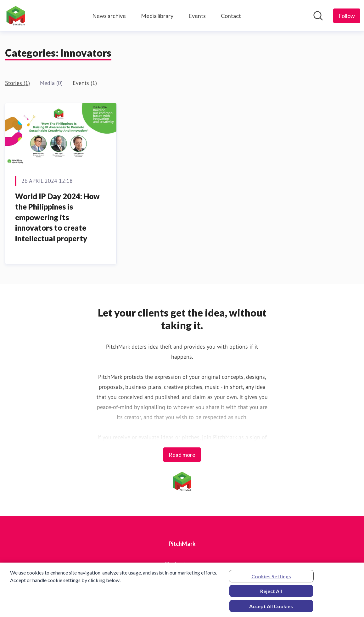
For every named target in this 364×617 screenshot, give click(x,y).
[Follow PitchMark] (347, 16)
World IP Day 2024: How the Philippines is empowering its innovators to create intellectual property (57, 217)
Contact (231, 16)
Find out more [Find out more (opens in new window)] (182, 564)
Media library (157, 16)
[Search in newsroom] (318, 16)
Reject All (271, 593)
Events (197, 16)
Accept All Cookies (271, 608)
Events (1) (85, 83)
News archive (109, 16)
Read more (182, 455)
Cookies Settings (271, 578)
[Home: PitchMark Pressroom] (16, 16)
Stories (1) (17, 83)
